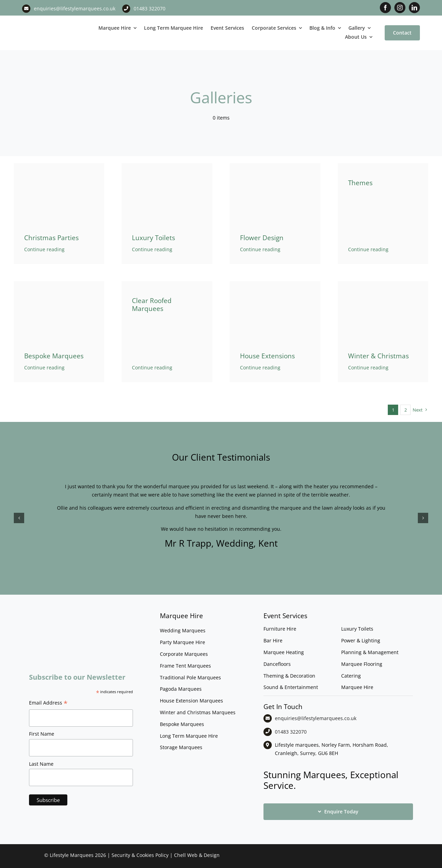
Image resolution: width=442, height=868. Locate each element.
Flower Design (262, 238)
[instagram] (400, 8)
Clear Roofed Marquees (152, 305)
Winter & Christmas (378, 356)
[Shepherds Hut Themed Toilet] (167, 165)
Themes (360, 183)
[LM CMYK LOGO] (55, 21)
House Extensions (267, 356)
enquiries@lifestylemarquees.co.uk (75, 8)
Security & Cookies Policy (140, 855)
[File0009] (383, 284)
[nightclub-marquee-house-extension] (275, 284)
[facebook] (385, 8)
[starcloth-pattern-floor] (59, 284)
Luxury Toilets (153, 238)
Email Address (48, 704)
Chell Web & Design (197, 855)
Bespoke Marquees (54, 356)
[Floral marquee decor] (275, 165)
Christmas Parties (51, 238)
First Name (42, 734)
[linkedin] (414, 8)
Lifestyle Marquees (72, 855)
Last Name (41, 764)
